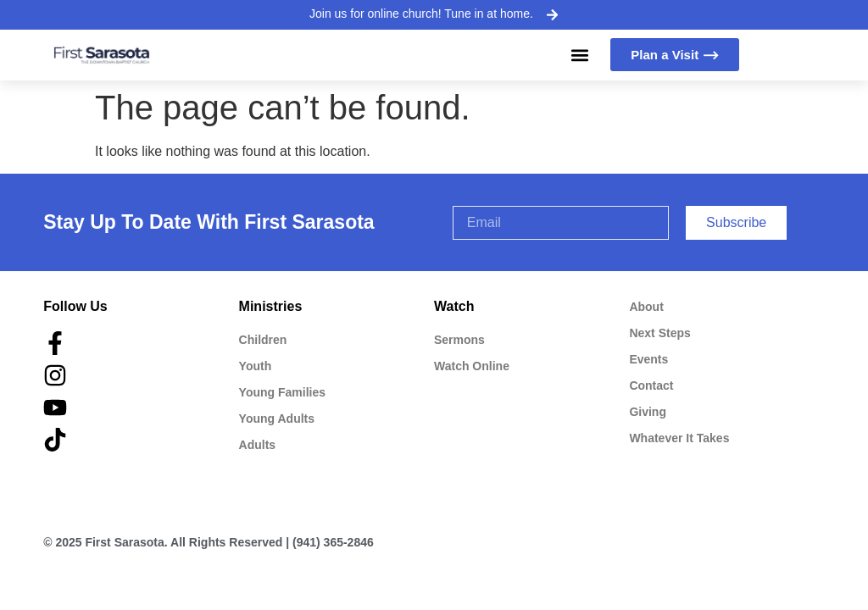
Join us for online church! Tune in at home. (421, 14)
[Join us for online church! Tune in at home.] (552, 14)
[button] (579, 55)
